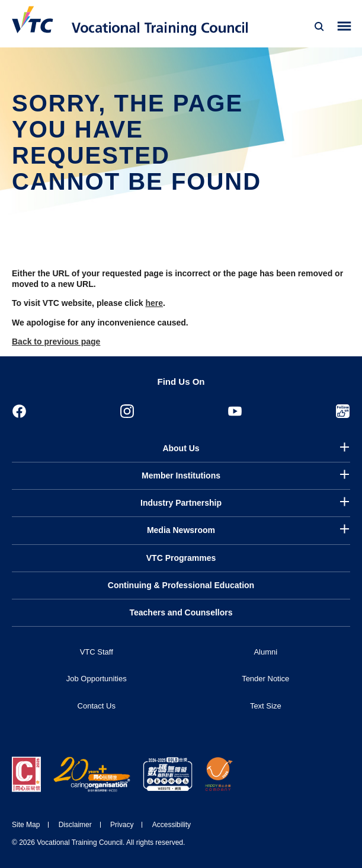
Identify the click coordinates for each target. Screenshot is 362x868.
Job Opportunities (97, 679)
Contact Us (97, 706)
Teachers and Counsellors (181, 612)
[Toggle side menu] (345, 26)
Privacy (122, 825)
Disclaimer (75, 825)
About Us (181, 448)
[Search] (319, 27)
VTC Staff (97, 652)
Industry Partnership (181, 503)
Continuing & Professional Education (181, 585)
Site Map (26, 825)
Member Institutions (181, 476)
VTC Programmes (181, 558)
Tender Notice (265, 679)
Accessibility (172, 825)
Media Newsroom (181, 530)
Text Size (266, 706)
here (154, 303)
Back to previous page (56, 342)
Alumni (265, 652)
